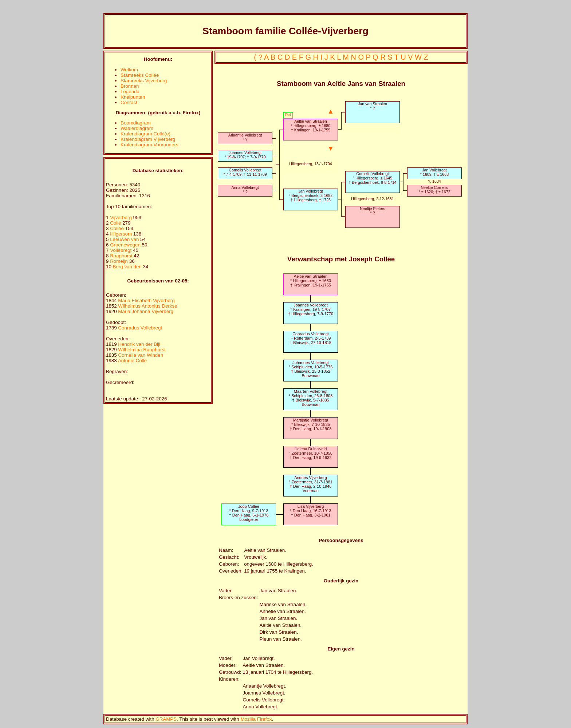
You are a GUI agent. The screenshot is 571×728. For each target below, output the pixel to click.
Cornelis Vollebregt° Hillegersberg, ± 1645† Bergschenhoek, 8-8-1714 (373, 178)
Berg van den (127, 267)
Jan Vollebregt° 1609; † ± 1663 (434, 172)
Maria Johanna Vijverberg (146, 311)
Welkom (129, 70)
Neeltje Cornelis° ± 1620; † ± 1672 (434, 190)
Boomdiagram (136, 123)
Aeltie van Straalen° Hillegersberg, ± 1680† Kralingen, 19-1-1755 (311, 126)
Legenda (130, 92)
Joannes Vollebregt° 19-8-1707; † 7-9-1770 (245, 155)
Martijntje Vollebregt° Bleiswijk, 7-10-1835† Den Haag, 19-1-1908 (310, 424)
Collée (118, 228)
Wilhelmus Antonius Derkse (147, 306)
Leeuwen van (124, 239)
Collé (116, 223)
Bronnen (130, 86)
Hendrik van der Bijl (139, 344)
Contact (129, 102)
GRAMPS (166, 719)
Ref (288, 115)
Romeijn (120, 261)
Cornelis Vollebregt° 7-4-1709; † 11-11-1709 (245, 172)
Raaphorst (122, 256)
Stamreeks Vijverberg (144, 81)
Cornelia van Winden (141, 355)
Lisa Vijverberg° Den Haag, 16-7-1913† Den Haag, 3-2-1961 (310, 511)
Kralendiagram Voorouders (149, 145)
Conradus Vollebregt (140, 328)
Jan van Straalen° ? (373, 106)
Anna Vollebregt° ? (245, 190)
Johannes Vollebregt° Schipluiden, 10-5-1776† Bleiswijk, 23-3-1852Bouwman (311, 369)
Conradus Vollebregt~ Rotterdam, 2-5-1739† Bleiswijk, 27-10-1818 (311, 338)
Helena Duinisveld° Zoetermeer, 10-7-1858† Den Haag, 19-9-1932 (311, 453)
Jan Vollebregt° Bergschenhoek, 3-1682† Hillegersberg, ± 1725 (311, 195)
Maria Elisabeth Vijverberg (146, 300)
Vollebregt (121, 250)
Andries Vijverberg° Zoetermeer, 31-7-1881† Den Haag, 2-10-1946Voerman (311, 484)
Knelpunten (133, 97)
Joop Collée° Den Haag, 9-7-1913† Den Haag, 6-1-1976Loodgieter (249, 513)
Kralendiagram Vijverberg (148, 139)
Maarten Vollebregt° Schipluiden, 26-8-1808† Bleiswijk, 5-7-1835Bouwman (311, 398)
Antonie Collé (132, 361)
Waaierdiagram (137, 128)
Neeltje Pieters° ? (372, 211)
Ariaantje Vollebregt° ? (245, 137)
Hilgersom (122, 234)
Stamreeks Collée (140, 75)
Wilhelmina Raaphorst (142, 350)
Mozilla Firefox (256, 719)
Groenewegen (126, 245)
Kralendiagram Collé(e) (145, 134)
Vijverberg (121, 217)
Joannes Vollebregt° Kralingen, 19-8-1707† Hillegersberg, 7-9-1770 (311, 309)
